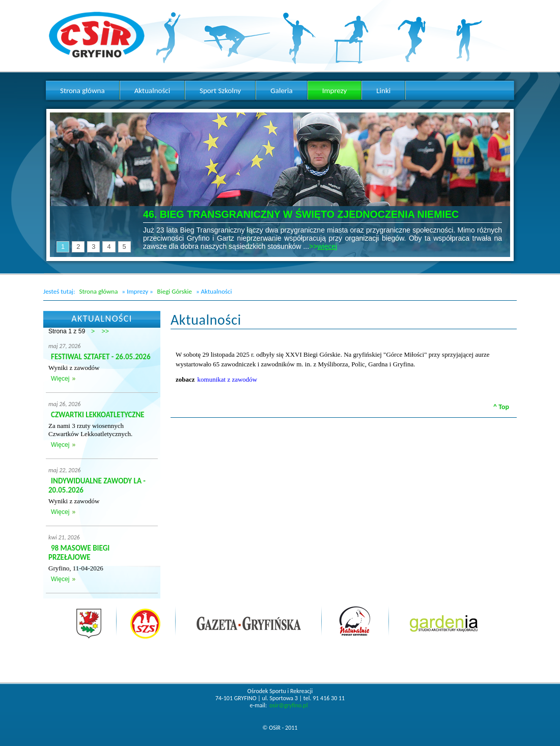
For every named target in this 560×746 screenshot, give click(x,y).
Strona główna (98, 291)
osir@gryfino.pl (288, 705)
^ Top (501, 407)
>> (105, 331)
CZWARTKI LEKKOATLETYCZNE (98, 415)
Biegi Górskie (175, 291)
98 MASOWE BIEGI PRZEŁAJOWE (79, 553)
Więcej (60, 379)
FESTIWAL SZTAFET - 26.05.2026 (101, 357)
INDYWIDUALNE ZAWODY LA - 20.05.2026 (97, 485)
